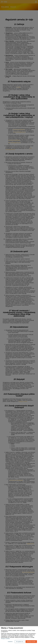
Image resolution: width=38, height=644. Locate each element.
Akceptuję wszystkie (31, 642)
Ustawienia (10, 642)
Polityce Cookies (5, 639)
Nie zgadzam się (20, 642)
